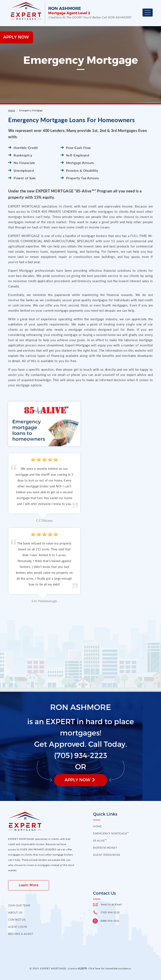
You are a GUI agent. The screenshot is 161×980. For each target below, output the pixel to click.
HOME (97, 826)
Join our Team (19, 905)
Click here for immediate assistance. (110, 968)
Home (12, 110)
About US (15, 912)
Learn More (29, 885)
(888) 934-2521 (110, 921)
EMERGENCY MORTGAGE (111, 833)
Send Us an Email (111, 904)
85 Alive (100, 840)
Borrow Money (105, 848)
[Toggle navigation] (148, 13)
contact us (17, 920)
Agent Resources (107, 855)
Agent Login (18, 927)
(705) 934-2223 (110, 912)
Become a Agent (21, 934)
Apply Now (77, 780)
